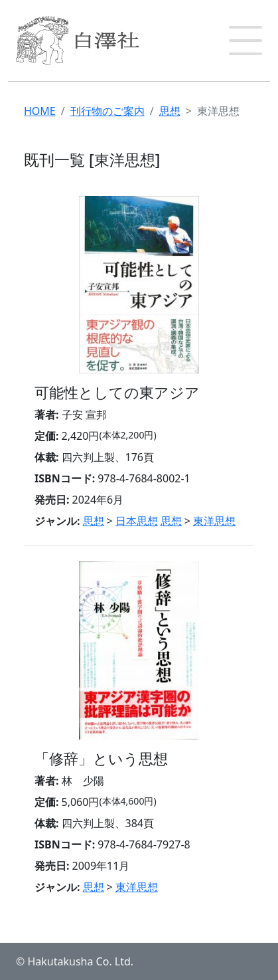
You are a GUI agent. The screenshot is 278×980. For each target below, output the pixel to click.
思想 (170, 111)
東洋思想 (214, 521)
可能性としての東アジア (117, 392)
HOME (40, 111)
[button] (245, 41)
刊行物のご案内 (107, 111)
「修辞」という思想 (101, 758)
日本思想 (137, 521)
